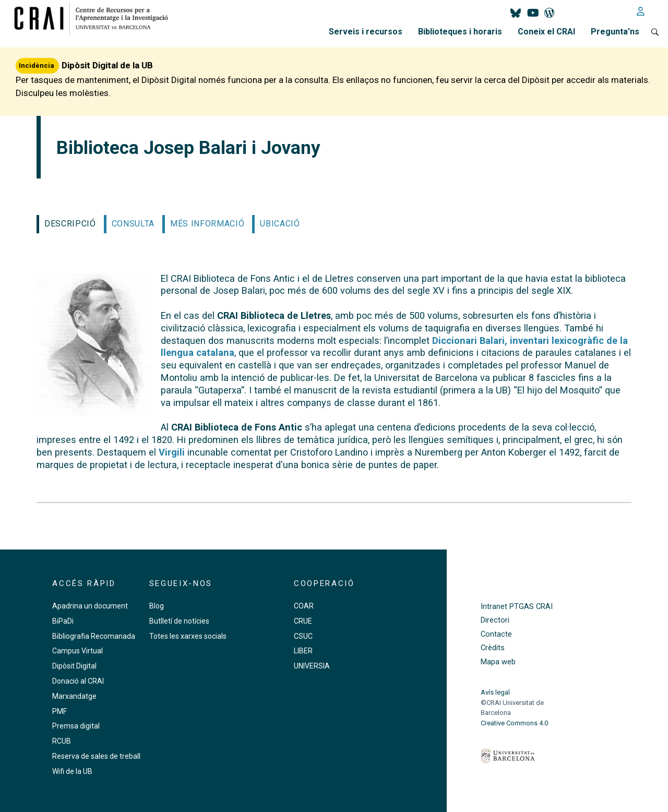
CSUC (303, 636)
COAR (304, 606)
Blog (157, 606)
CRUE (303, 621)
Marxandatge (74, 696)
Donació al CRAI (78, 681)
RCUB (62, 741)
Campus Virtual (77, 651)
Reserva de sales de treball (96, 756)
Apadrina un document (90, 606)
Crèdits (493, 648)
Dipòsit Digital (74, 666)
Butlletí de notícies (179, 621)
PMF (59, 711)
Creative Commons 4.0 (514, 723)
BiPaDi (63, 621)
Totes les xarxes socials (188, 636)
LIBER (303, 651)
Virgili (172, 452)
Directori (495, 620)
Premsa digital (76, 726)
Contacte (496, 634)
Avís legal (495, 692)
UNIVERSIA (312, 666)
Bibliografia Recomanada (94, 636)
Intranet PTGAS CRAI (517, 607)
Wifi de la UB (72, 771)
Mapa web (498, 662)
